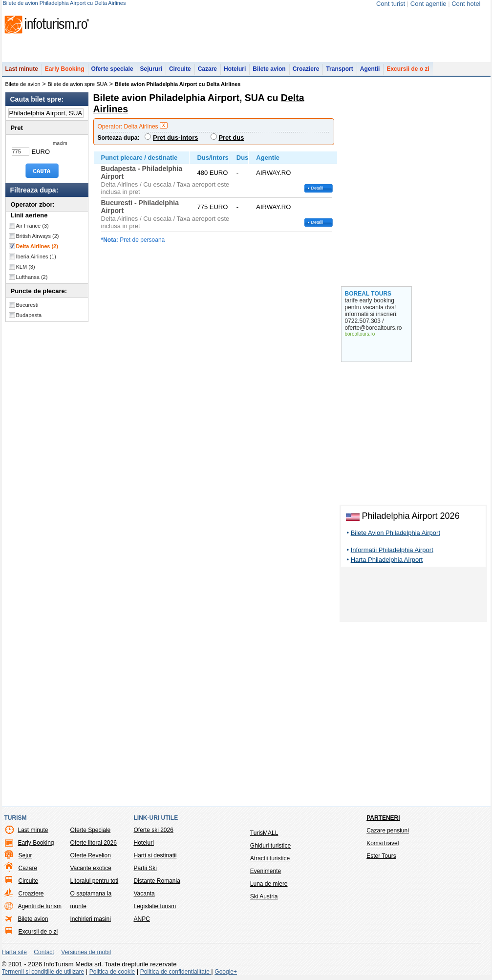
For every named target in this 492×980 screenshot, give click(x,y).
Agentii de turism (40, 906)
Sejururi (151, 69)
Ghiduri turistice (270, 846)
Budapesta (29, 315)
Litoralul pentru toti (95, 881)
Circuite (180, 69)
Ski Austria (264, 896)
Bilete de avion (23, 84)
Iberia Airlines (36, 256)
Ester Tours (381, 856)
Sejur (25, 855)
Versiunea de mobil (86, 952)
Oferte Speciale (91, 830)
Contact (44, 952)
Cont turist (391, 4)
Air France (32, 226)
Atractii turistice (270, 858)
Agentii (370, 69)
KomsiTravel (383, 843)
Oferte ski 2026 (154, 830)
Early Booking (65, 69)
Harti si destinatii (155, 855)
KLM (26, 267)
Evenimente (266, 871)
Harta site (14, 952)
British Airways (38, 236)
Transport (339, 69)
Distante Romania (157, 881)
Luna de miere (269, 884)
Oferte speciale (112, 69)
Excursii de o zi (408, 69)
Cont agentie (428, 4)
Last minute (22, 69)
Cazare (207, 69)
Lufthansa (32, 277)
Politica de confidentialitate (176, 972)
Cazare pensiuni (388, 831)
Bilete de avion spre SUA (78, 84)
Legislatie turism (155, 906)
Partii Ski (145, 868)
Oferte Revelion (91, 855)
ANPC (142, 919)
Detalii (317, 188)
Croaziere (306, 69)
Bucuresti (27, 305)
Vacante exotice (91, 868)
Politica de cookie (112, 972)
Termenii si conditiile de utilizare (43, 972)
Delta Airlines (37, 246)
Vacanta (144, 894)
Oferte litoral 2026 (94, 843)
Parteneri (383, 818)
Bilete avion (269, 69)
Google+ (226, 972)
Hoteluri (235, 69)
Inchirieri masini (91, 919)
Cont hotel (466, 4)
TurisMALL (264, 833)
